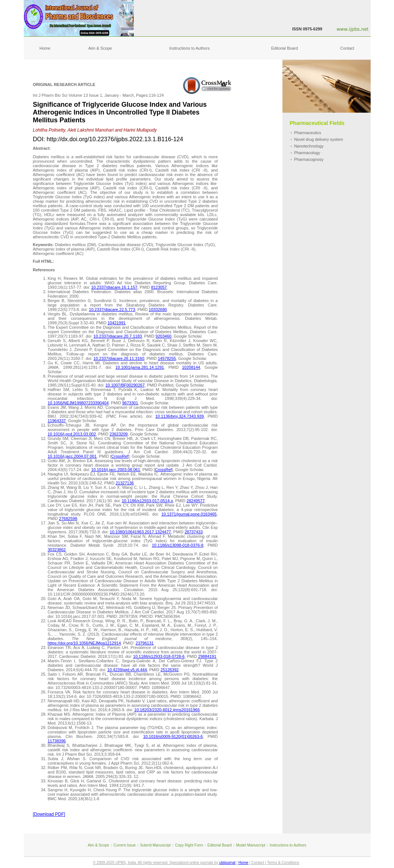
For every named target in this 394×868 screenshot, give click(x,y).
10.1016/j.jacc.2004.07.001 (72, 456)
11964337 (57, 421)
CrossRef (120, 456)
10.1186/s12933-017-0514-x (147, 501)
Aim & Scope (100, 48)
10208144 (191, 367)
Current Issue (125, 845)
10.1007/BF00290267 (125, 385)
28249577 (196, 501)
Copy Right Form (189, 845)
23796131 (145, 643)
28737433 (194, 532)
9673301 (130, 403)
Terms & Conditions (283, 863)
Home (45, 48)
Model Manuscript (251, 845)
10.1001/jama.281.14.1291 (140, 367)
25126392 (170, 670)
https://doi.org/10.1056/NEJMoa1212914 (85, 643)
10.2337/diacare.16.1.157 (114, 287)
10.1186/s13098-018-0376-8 (178, 545)
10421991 (117, 323)
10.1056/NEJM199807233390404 (78, 403)
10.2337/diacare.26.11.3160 (119, 358)
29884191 (207, 656)
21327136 (125, 483)
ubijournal (227, 863)
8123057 (159, 287)
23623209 (118, 434)
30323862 (57, 550)
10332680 (158, 309)
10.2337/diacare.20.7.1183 (118, 336)
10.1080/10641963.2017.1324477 (140, 532)
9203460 (164, 336)
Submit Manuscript (155, 845)
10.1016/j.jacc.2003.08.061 (116, 470)
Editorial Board (284, 48)
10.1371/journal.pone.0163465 (189, 514)
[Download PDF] (49, 814)
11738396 (57, 741)
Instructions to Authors (190, 48)
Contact (347, 48)
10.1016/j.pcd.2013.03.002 (72, 434)
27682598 (68, 519)
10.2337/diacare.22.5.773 (112, 309)
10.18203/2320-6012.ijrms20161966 (167, 710)
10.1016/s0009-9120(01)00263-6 (173, 736)
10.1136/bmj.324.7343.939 (180, 416)
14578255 (167, 358)
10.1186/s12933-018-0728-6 (159, 656)
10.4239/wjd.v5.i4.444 (127, 670)
